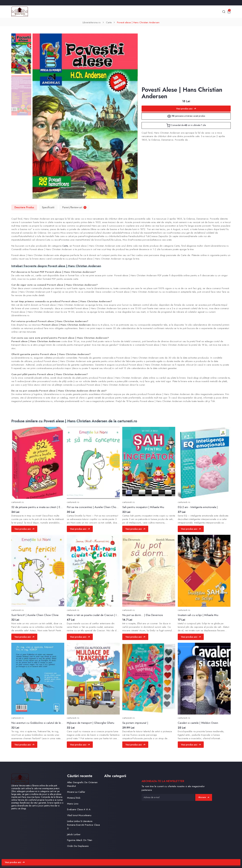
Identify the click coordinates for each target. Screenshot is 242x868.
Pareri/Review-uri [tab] (74, 207)
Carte (109, 22)
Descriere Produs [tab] (24, 207)
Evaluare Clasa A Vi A (79, 809)
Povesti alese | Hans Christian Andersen (138, 22)
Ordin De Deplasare (78, 846)
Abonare (204, 797)
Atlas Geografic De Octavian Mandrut (82, 784)
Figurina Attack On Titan (80, 840)
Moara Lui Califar (76, 792)
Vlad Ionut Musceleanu (79, 815)
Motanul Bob (74, 798)
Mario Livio (73, 804)
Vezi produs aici (186, 109)
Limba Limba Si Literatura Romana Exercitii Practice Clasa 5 (83, 825)
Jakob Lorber (74, 834)
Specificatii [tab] (48, 207)
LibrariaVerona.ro (92, 22)
